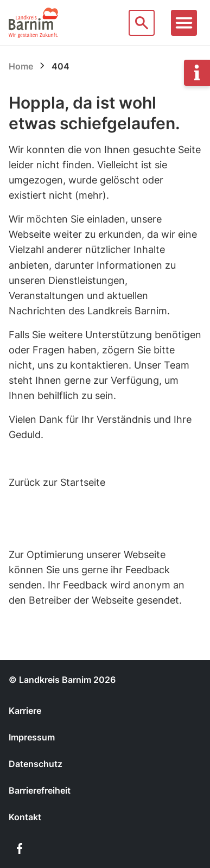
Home (21, 66)
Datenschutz (36, 764)
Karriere (25, 711)
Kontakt (25, 817)
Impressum (32, 737)
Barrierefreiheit (40, 790)
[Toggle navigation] (184, 23)
